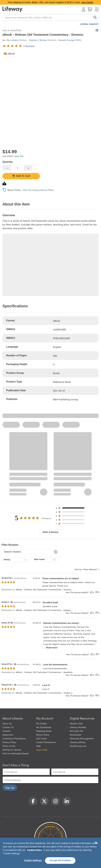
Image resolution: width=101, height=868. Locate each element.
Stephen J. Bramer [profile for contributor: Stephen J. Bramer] (38, 40)
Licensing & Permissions (14, 738)
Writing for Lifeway (12, 750)
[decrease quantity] (7, 168)
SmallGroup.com (78, 746)
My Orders (41, 723)
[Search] (94, 17)
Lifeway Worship (78, 727)
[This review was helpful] (91, 592)
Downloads (75, 735)
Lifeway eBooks (78, 742)
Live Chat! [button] (42, 750)
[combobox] (50, 17)
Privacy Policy (9, 742)
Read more (52, 648)
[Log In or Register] (84, 9)
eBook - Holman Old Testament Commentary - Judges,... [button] (44, 610)
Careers (6, 731)
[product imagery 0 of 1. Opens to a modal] (50, 98)
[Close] (96, 843)
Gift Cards (41, 738)
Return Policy (43, 735)
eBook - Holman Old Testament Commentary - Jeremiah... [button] (45, 672)
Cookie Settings (33, 860)
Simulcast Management (82, 738)
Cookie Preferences (46, 742)
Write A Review (50, 532)
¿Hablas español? (89, 24)
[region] (50, 853)
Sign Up (10, 788)
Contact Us (8, 727)
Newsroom (8, 735)
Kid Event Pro (77, 731)
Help (38, 746)
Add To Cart (21, 176)
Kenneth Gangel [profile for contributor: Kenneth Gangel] (66, 40)
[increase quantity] (28, 168)
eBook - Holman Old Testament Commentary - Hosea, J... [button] (44, 693)
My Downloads (44, 727)
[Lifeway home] (12, 9)
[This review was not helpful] (96, 592)
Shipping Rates (44, 731)
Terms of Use (9, 746)
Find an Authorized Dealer (16, 753)
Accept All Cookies (60, 860)
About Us (7, 723)
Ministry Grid (76, 723)
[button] (71, 509)
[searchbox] (27, 552)
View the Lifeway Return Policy (38, 190)
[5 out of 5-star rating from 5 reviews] (19, 46)
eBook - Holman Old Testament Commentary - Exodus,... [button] (44, 589)
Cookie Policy (34, 850)
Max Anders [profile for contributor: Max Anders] (12, 40)
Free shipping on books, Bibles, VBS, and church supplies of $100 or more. (51, 2)
